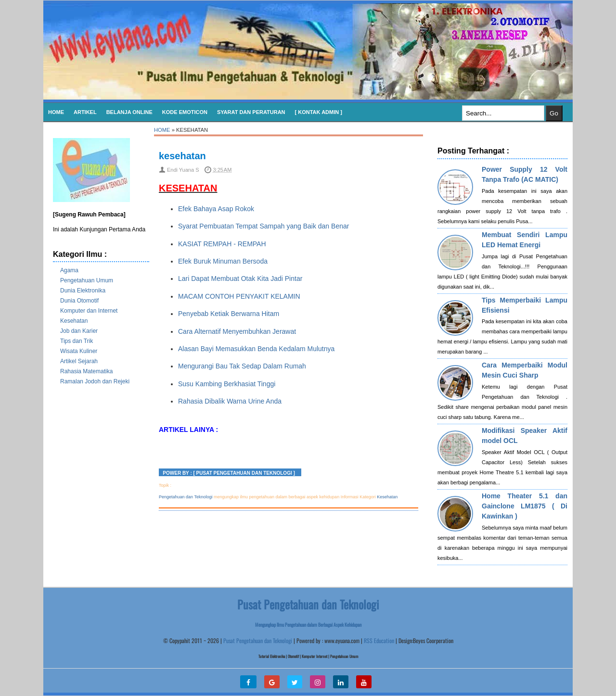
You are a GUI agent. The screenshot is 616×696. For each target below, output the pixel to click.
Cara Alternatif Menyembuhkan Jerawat (237, 331)
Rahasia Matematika (86, 371)
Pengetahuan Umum (87, 280)
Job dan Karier (79, 331)
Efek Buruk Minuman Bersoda (223, 261)
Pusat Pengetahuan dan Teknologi (258, 640)
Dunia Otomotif (79, 301)
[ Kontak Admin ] (319, 112)
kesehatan (182, 156)
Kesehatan (74, 321)
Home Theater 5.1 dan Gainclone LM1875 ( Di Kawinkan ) (525, 506)
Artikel (85, 112)
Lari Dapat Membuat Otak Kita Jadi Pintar (240, 278)
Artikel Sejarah (79, 361)
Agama (69, 270)
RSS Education (379, 640)
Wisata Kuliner (79, 351)
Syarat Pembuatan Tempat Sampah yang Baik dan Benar (263, 226)
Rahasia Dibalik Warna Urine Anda (230, 401)
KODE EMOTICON (185, 112)
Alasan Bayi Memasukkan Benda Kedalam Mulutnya (256, 349)
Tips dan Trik (77, 341)
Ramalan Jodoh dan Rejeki (95, 381)
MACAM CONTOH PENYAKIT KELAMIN (239, 296)
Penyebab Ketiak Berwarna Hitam (229, 314)
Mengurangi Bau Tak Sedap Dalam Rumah (242, 366)
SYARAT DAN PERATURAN (251, 112)
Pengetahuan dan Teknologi (186, 497)
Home (56, 112)
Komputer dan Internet (89, 311)
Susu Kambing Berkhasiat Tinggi (228, 384)
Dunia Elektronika (83, 291)
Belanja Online (129, 112)
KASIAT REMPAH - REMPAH (222, 244)
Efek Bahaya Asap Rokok (216, 209)
